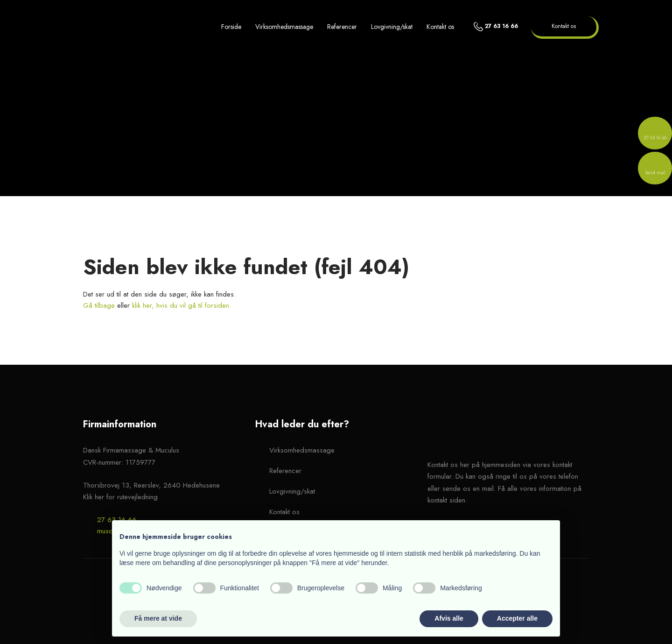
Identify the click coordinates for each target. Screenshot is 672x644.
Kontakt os (440, 27)
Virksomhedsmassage (284, 27)
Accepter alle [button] (517, 618)
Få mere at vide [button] (158, 618)
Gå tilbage (99, 305)
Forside (231, 27)
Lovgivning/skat (392, 27)
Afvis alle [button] (449, 618)
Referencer (342, 27)
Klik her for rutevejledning (120, 497)
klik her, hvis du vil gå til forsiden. (182, 305)
